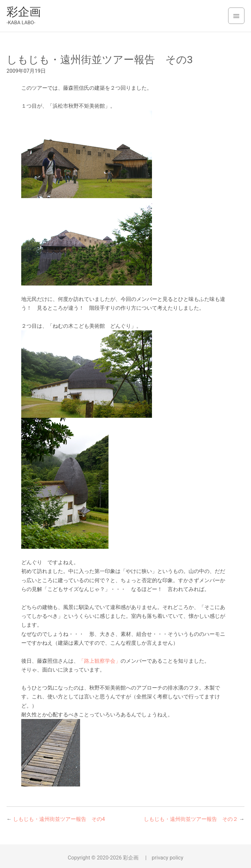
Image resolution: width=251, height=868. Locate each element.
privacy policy (167, 858)
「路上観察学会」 (100, 661)
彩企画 (24, 12)
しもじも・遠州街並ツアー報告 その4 (59, 819)
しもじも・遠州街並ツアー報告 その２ (191, 819)
